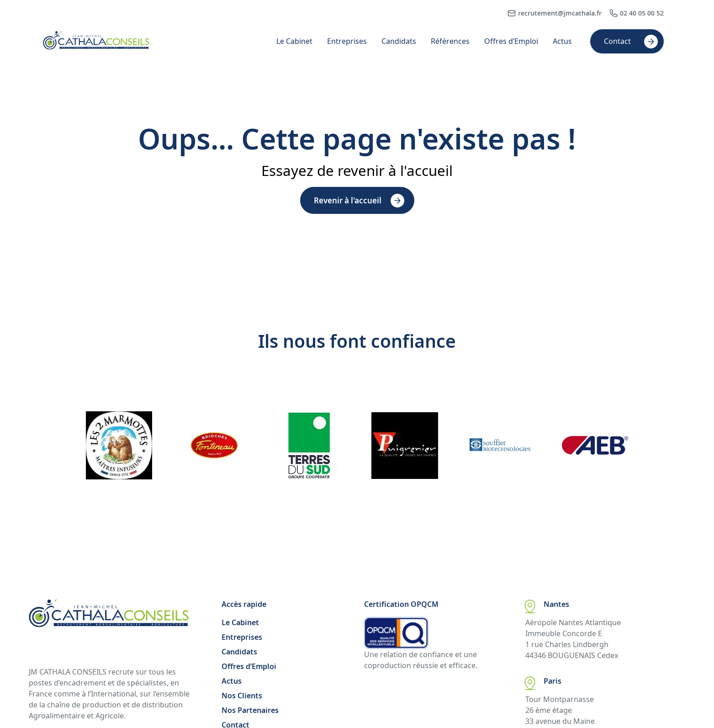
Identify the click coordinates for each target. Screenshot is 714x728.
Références (450, 41)
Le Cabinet (294, 41)
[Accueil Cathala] (96, 47)
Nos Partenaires (250, 710)
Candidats (399, 41)
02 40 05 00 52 (642, 13)
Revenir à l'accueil (348, 200)
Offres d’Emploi (511, 41)
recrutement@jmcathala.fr (560, 13)
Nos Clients (242, 696)
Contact (617, 41)
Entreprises (347, 41)
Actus (562, 41)
